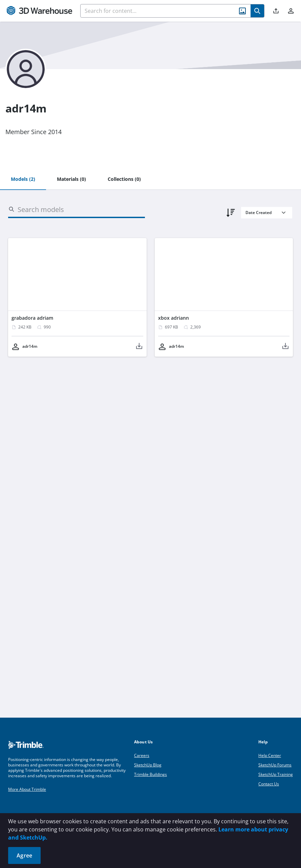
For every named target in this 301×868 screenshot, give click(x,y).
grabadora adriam (32, 318)
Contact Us (269, 784)
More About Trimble (27, 789)
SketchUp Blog (148, 765)
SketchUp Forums (275, 765)
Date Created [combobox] (259, 213)
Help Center (270, 755)
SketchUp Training (276, 774)
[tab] (23, 179)
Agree (24, 855)
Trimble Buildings (150, 774)
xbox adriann (174, 318)
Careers (142, 755)
